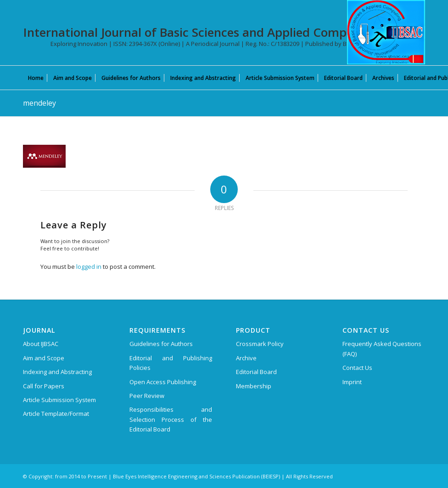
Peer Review (147, 396)
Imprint (352, 382)
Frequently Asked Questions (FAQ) (382, 349)
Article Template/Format (56, 414)
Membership (254, 386)
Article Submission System (59, 400)
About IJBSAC (41, 344)
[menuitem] (36, 78)
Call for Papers (44, 386)
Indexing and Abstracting (57, 372)
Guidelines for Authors (161, 344)
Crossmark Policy (260, 344)
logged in (89, 267)
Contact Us (357, 368)
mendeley (39, 103)
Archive (246, 358)
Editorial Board (256, 372)
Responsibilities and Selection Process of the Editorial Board (171, 419)
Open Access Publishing (163, 382)
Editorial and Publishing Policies (171, 363)
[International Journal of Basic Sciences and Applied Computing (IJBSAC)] (386, 32)
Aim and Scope (44, 358)
